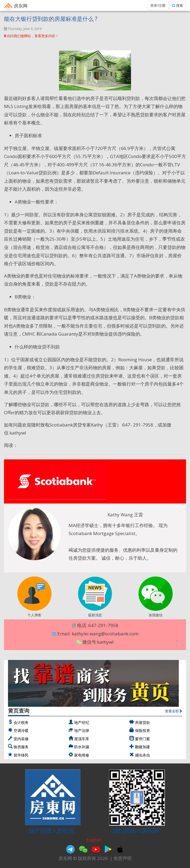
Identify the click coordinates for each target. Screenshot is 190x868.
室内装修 (21, 739)
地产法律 (82, 730)
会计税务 (21, 722)
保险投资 (142, 730)
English (94, 840)
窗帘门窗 (142, 739)
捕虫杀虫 (142, 755)
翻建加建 (142, 747)
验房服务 (21, 747)
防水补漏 (82, 747)
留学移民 (21, 755)
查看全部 (173, 711)
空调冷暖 (21, 730)
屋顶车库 (82, 739)
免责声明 (122, 858)
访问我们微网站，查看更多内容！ (31, 36)
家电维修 (82, 755)
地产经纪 (82, 722)
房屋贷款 (142, 722)
